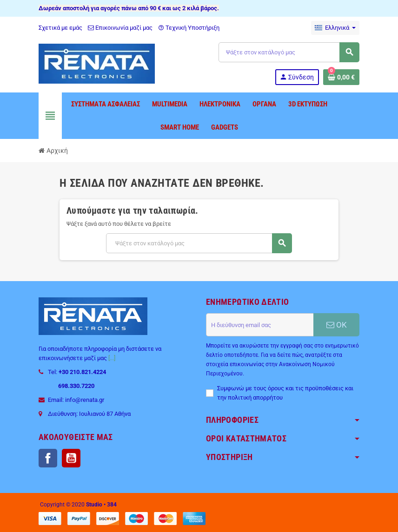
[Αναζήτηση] (289, 52)
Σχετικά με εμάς (60, 28)
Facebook (48, 458)
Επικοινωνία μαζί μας (120, 28)
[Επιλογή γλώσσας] (335, 28)
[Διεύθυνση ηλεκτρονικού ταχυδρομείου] (260, 325)
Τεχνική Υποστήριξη (189, 28)
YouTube (71, 458)
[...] (112, 358)
